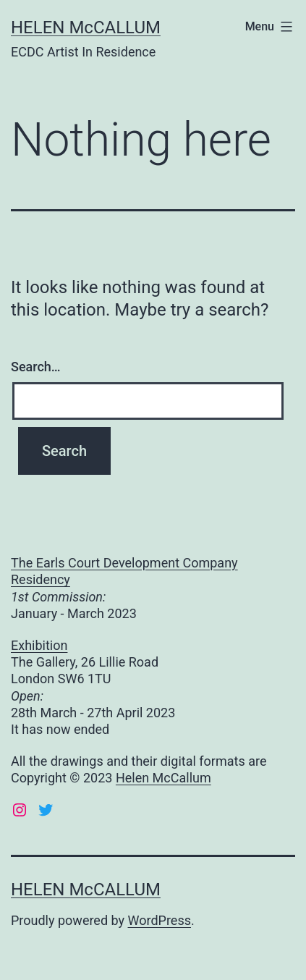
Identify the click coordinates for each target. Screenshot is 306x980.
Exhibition (39, 645)
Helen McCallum (163, 778)
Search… (36, 367)
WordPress (160, 920)
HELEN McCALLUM (86, 28)
